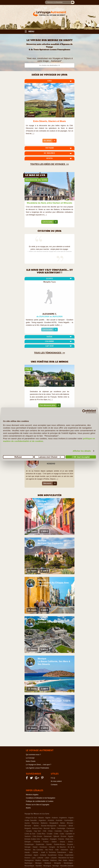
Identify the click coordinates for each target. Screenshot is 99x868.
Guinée (49, 844)
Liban (47, 858)
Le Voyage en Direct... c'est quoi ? (38, 765)
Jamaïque (28, 855)
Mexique (42, 501)
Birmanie (28, 826)
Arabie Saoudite (31, 820)
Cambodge (61, 828)
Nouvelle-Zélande (67, 866)
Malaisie (46, 860)
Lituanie (54, 858)
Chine (50, 831)
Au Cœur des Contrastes (50, 543)
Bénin (53, 828)
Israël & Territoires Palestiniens (54, 852)
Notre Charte (31, 761)
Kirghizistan (69, 855)
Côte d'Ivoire (37, 836)
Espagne (53, 839)
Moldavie (48, 863)
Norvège (56, 866)
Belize (63, 823)
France (46, 842)
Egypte (71, 836)
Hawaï (35, 847)
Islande (35, 852)
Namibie (39, 866)
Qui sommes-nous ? (33, 755)
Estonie (61, 839)
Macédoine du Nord (66, 858)
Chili (44, 831)
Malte (65, 860)
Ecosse (64, 836)
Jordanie (43, 855)
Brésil (71, 826)
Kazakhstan (52, 855)
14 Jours (32, 689)
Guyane (70, 844)
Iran (72, 850)
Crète (56, 834)
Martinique (28, 863)
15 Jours (32, 610)
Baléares (44, 823)
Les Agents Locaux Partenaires (37, 768)
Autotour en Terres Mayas (51, 622)
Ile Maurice (61, 847)
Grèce (70, 842)
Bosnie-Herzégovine (49, 826)
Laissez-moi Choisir (50, 457)
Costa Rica (41, 834)
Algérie (48, 818)
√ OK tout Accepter (81, 457)
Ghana (62, 842)
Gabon (54, 842)
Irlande (27, 852)
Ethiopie (28, 842)
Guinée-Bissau (60, 844)
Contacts (54, 785)
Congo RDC (68, 831)
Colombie (58, 831)
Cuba (62, 834)
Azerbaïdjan (69, 820)
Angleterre (63, 818)
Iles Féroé (49, 850)
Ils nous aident (56, 781)
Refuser (18, 457)
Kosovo (27, 858)
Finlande (37, 842)
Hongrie (52, 847)
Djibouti (56, 836)
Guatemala (40, 844)
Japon (36, 855)
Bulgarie (28, 828)
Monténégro (68, 863)
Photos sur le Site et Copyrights (38, 805)
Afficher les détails (82, 451)
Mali (60, 860)
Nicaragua (47, 866)
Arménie (51, 820)
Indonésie (64, 850)
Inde (57, 850)
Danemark (48, 836)
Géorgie (27, 847)
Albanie (41, 818)
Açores (27, 823)
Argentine (42, 820)
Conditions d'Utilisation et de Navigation (41, 798)
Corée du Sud (30, 834)
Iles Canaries (38, 850)
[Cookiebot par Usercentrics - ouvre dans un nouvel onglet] (84, 411)
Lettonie (40, 858)
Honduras (43, 847)
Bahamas (35, 823)
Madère (38, 860)
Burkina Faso (37, 828)
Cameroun (71, 828)
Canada (29, 831)
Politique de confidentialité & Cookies (40, 801)
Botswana (63, 826)
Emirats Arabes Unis (32, 839)
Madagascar (29, 860)
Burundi (47, 828)
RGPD (28, 808)
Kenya (61, 855)
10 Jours (32, 531)
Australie (59, 820)
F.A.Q (53, 778)
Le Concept (30, 758)
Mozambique (29, 866)
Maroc (71, 860)
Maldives (54, 860)
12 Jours (32, 571)
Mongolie (58, 863)
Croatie (50, 834)
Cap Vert (37, 831)
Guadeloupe (29, 844)
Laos (34, 858)
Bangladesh (54, 823)
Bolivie (36, 826)
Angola (71, 818)
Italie (71, 852)
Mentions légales (32, 795)
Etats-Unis (70, 839)
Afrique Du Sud (31, 818)
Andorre (55, 818)
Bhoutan (70, 823)
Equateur (45, 839)
